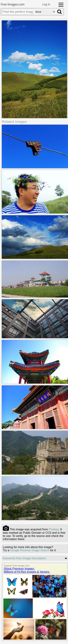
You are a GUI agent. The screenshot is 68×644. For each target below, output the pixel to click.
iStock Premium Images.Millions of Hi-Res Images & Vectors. (27, 570)
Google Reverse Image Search (30, 550)
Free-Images (13, 5)
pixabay (54, 529)
